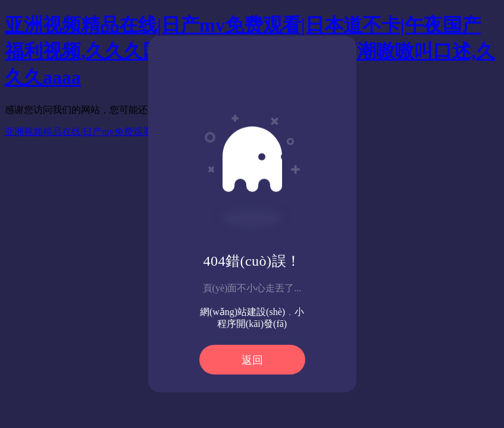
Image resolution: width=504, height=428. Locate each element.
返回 (252, 360)
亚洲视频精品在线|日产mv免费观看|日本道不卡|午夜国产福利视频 (142, 132)
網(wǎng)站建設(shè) (242, 312)
